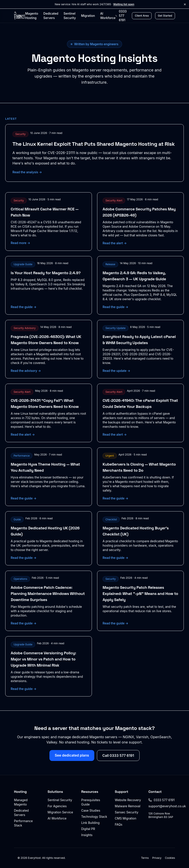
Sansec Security (127, 812)
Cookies (170, 858)
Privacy (157, 858)
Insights (87, 835)
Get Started (165, 16)
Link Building (90, 823)
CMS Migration (126, 818)
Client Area (142, 16)
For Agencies (57, 806)
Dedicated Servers (51, 16)
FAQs (119, 824)
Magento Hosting (32, 16)
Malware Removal (128, 806)
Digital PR (88, 829)
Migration (88, 16)
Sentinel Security (70, 16)
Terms (145, 858)
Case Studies (91, 810)
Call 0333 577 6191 (118, 755)
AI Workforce (108, 16)
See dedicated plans (72, 755)
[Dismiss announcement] (185, 4)
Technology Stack (94, 817)
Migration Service (60, 812)
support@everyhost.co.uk (167, 806)
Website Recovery (128, 800)
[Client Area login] (142, 16)
